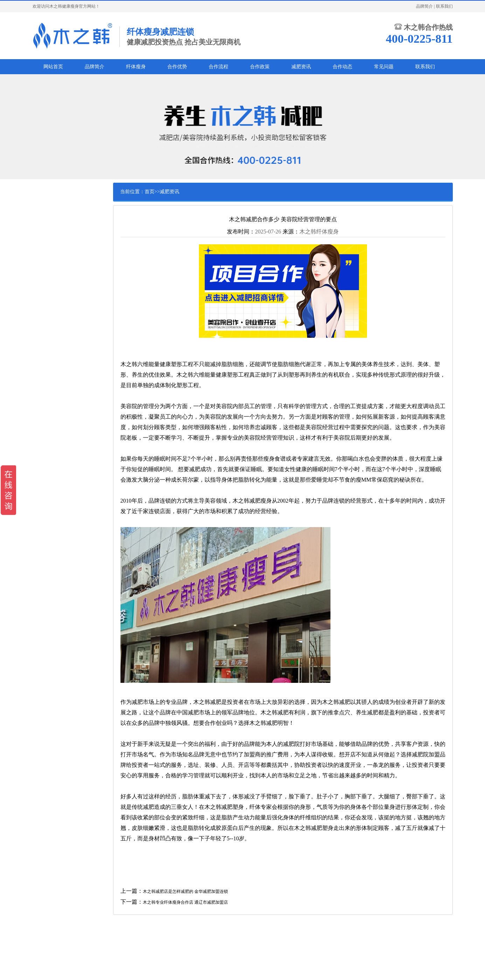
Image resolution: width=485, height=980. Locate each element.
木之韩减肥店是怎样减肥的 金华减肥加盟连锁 (185, 891)
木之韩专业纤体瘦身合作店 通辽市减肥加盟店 (185, 902)
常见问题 (384, 67)
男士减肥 (53, 232)
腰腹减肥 (53, 265)
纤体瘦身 (136, 67)
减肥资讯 (301, 67)
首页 (150, 192)
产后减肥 (53, 221)
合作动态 (342, 67)
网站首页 (53, 67)
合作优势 (177, 67)
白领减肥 (53, 210)
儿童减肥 (53, 243)
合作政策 (260, 67)
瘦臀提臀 (53, 286)
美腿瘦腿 (53, 275)
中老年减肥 (55, 254)
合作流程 (219, 67)
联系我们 (444, 6)
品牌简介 (424, 6)
